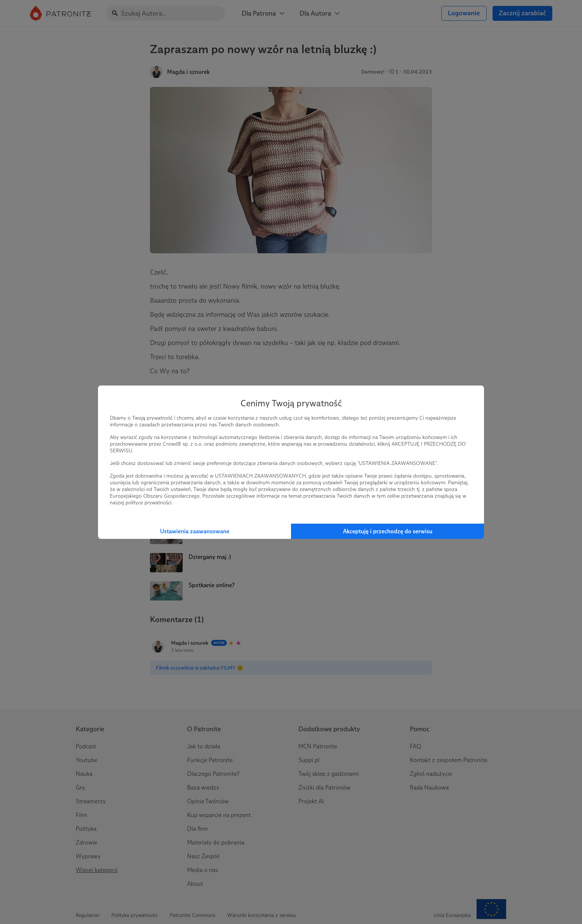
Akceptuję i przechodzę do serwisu (388, 531)
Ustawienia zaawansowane (195, 531)
